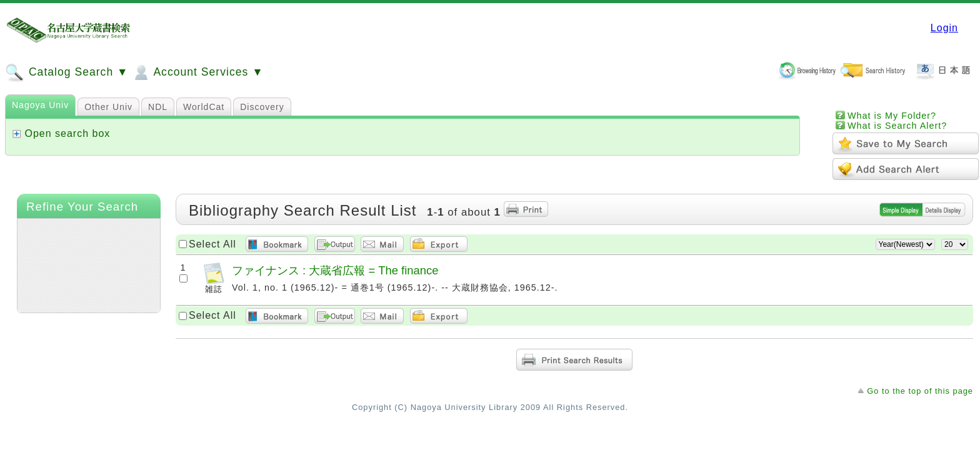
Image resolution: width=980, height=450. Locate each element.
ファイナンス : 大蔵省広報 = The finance (335, 270)
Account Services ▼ (197, 72)
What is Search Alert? (897, 126)
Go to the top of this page (920, 391)
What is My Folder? (892, 116)
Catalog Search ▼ (67, 72)
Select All (212, 244)
